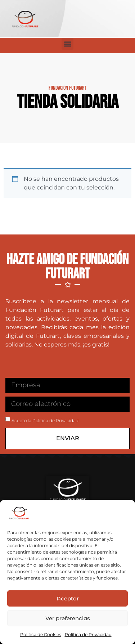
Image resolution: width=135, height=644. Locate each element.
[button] (67, 44)
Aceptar (68, 598)
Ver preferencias (68, 618)
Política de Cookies (41, 634)
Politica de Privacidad (55, 421)
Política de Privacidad (88, 634)
